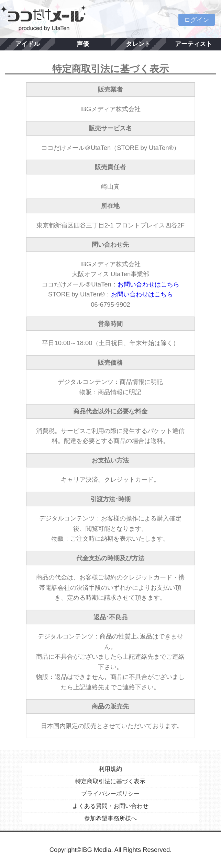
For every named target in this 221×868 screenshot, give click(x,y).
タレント (138, 44)
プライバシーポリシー (110, 794)
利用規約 (110, 769)
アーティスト (194, 44)
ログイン (197, 20)
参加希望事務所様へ (110, 818)
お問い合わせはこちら (148, 284)
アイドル (27, 44)
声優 (83, 44)
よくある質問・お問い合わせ (110, 806)
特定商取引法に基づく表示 (110, 781)
